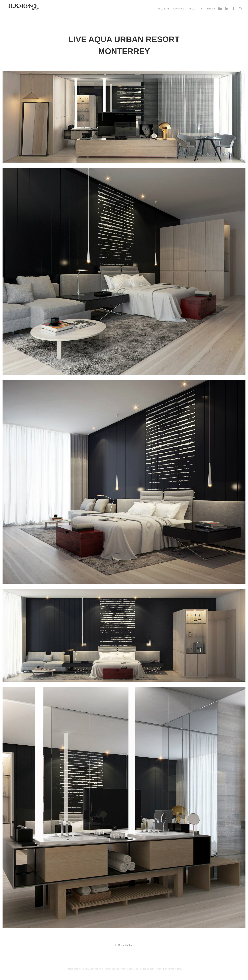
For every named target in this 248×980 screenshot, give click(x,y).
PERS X (211, 9)
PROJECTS (163, 9)
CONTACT (179, 9)
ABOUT (193, 9)
